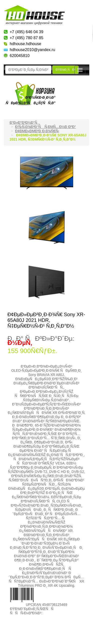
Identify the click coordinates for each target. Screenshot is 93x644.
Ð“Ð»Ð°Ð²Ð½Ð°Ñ (25, 123)
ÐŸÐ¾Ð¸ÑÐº (65, 70)
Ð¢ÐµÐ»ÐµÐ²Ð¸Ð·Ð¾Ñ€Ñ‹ (37, 131)
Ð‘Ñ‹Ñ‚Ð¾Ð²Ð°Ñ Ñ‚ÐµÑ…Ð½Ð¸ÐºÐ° (46, 127)
